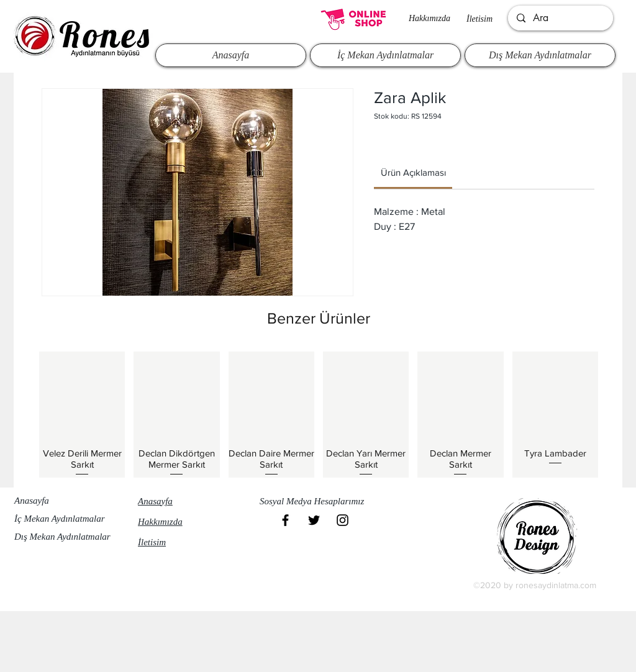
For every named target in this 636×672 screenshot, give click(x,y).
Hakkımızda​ (429, 18)
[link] (413, 172)
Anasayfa (32, 501)
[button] (317, 502)
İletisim (479, 19)
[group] (319, 414)
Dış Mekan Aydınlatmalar (62, 537)
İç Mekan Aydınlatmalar (60, 519)
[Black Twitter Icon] (314, 520)
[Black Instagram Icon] (343, 520)
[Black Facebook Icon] (285, 520)
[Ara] (560, 18)
